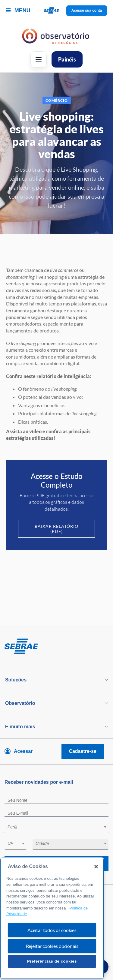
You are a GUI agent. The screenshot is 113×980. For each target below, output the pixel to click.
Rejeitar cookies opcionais (52, 959)
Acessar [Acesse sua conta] (23, 751)
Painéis (67, 59)
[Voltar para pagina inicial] (56, 647)
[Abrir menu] (39, 59)
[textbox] (60, 827)
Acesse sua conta (87, 11)
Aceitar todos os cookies (52, 944)
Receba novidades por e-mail (56, 863)
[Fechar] (96, 880)
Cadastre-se (83, 751)
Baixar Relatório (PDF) (56, 529)
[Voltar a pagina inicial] (56, 11)
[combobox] (56, 828)
